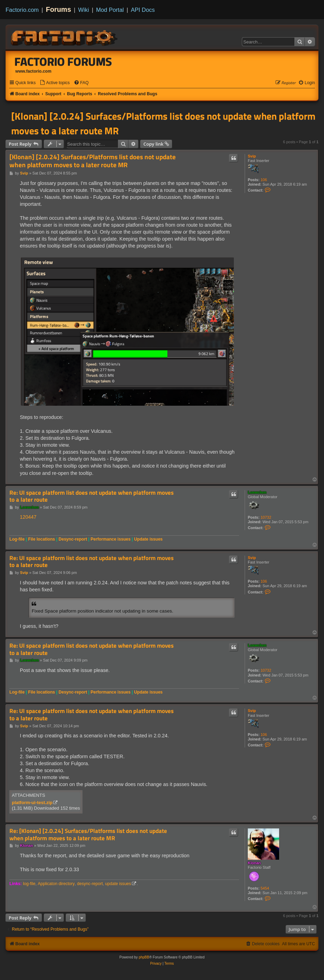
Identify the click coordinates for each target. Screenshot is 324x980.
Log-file (17, 539)
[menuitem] (55, 83)
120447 (28, 517)
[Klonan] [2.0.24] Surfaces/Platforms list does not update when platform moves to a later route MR (163, 123)
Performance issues (110, 539)
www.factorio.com (33, 71)
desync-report (90, 884)
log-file (29, 884)
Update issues (148, 539)
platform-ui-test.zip (32, 803)
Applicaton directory (56, 884)
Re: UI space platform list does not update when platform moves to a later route (92, 496)
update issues (118, 884)
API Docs (143, 10)
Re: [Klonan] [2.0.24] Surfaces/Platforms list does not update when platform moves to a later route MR (88, 835)
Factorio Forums (63, 62)
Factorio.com (22, 10)
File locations (42, 539)
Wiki (84, 10)
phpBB (144, 957)
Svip (252, 156)
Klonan (254, 863)
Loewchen (257, 492)
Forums (59, 9)
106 (264, 180)
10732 (266, 517)
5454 (265, 888)
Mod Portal (110, 10)
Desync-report (73, 539)
